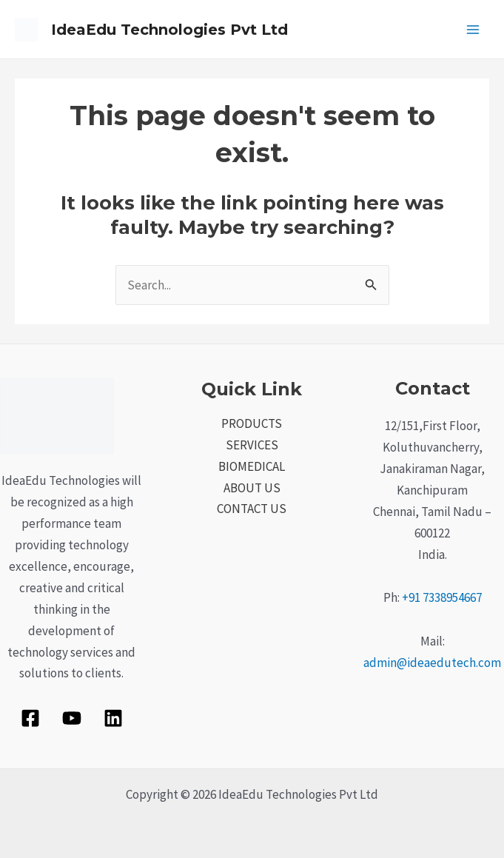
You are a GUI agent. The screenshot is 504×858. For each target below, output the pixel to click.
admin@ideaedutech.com (432, 663)
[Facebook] (30, 718)
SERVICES (252, 445)
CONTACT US (252, 509)
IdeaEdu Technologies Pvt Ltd (169, 30)
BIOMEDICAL (252, 466)
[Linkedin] (113, 718)
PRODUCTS (252, 423)
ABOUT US (252, 488)
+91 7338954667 (442, 597)
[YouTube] (72, 718)
